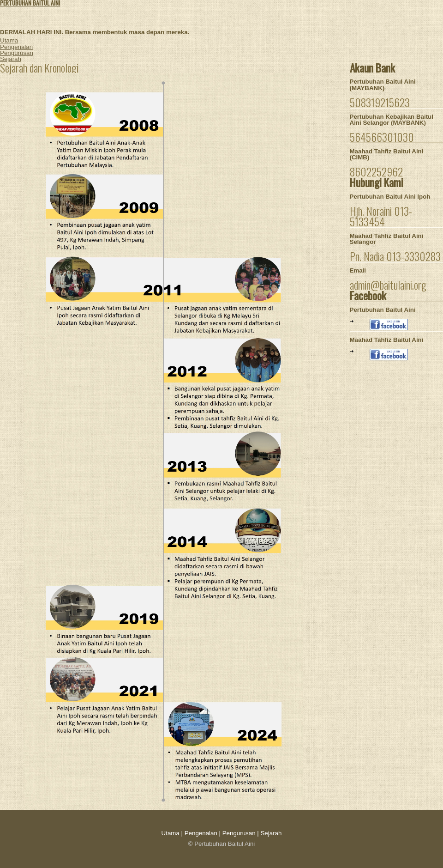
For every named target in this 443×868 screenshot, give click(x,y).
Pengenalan (16, 47)
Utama (9, 40)
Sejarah (11, 59)
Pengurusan (17, 53)
